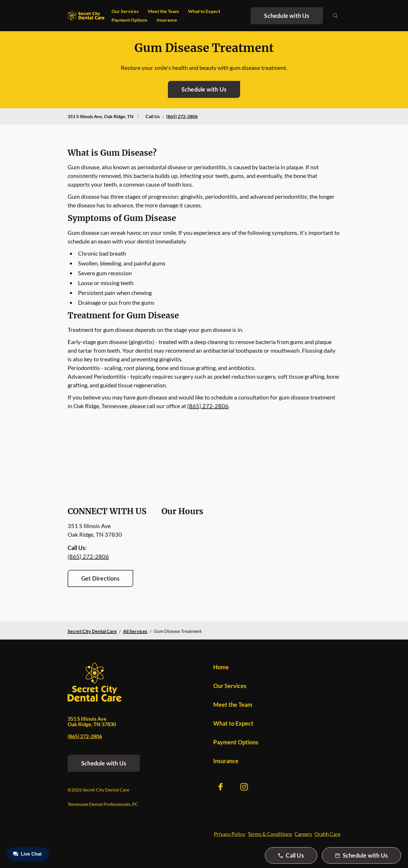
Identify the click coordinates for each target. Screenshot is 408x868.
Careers (303, 834)
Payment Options (129, 20)
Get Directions (100, 578)
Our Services (125, 11)
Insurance (167, 20)
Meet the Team (163, 11)
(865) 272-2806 (182, 116)
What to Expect (204, 11)
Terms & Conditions (270, 834)
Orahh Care (327, 834)
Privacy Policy (230, 834)
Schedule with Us (287, 16)
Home (221, 667)
